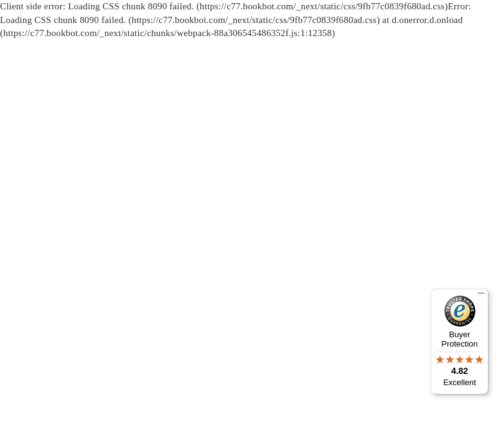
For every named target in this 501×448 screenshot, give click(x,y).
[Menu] (481, 296)
